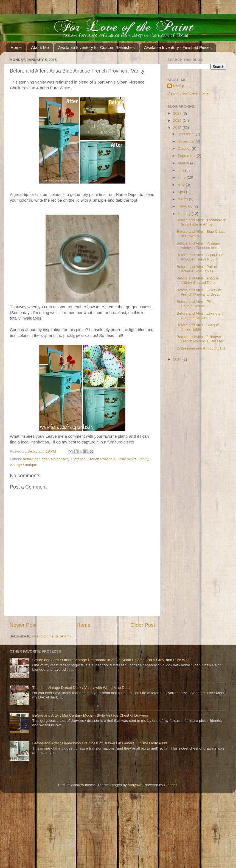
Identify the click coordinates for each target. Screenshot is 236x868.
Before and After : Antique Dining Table (198, 327)
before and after (36, 459)
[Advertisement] (41, 833)
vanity (144, 459)
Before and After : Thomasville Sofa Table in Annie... (202, 222)
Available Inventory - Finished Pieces (178, 47)
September (187, 156)
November (187, 141)
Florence (78, 459)
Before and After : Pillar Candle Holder (196, 304)
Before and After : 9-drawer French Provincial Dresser (200, 339)
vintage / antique (23, 465)
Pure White (127, 459)
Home (16, 47)
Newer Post (23, 625)
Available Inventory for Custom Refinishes (96, 47)
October (185, 149)
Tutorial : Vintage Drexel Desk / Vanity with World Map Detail (82, 688)
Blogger (170, 785)
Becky (178, 86)
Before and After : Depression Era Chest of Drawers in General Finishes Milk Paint (100, 743)
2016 (178, 120)
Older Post (143, 625)
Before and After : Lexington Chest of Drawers (200, 316)
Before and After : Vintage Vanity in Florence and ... (199, 246)
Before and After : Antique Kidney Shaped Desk (198, 280)
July (181, 170)
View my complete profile (188, 93)
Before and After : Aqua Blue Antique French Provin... (200, 257)
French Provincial (102, 459)
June (182, 177)
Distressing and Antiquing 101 (201, 348)
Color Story (60, 459)
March (183, 199)
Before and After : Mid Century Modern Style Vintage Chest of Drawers (90, 715)
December (187, 134)
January (185, 214)
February (186, 206)
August (184, 163)
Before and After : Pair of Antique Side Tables (197, 269)
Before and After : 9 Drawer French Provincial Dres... (199, 292)
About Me (40, 47)
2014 (178, 359)
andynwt (134, 785)
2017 (178, 113)
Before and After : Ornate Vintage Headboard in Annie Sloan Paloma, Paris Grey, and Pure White (112, 660)
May (182, 185)
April (182, 192)
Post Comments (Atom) (52, 636)
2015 (178, 128)
